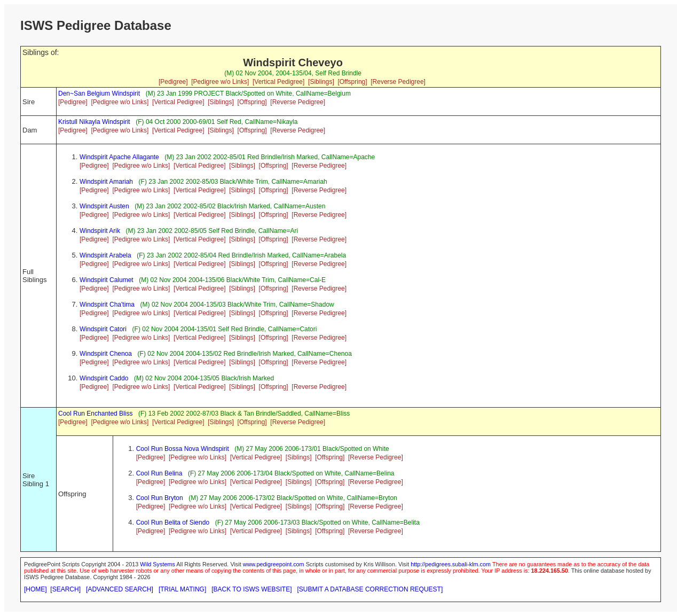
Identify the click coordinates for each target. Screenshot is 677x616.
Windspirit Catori (103, 329)
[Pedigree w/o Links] (220, 82)
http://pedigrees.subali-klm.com (451, 564)
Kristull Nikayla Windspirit (94, 122)
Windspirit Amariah (106, 182)
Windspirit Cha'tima (107, 305)
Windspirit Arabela (105, 255)
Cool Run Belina (159, 473)
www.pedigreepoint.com (274, 564)
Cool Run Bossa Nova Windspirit (183, 449)
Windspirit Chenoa (106, 354)
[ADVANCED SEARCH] (120, 589)
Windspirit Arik (100, 231)
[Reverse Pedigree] (398, 82)
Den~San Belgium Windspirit (99, 93)
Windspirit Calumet (107, 280)
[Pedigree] (173, 82)
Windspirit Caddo (104, 378)
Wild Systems (158, 564)
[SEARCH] (65, 589)
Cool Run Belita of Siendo (173, 523)
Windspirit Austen (104, 206)
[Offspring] (352, 82)
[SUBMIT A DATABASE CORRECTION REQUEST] (370, 589)
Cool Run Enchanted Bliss (95, 414)
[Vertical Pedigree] (278, 82)
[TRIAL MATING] (182, 589)
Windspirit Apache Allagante (119, 157)
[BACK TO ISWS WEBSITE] (251, 589)
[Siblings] (321, 82)
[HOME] (36, 589)
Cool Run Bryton (160, 498)
